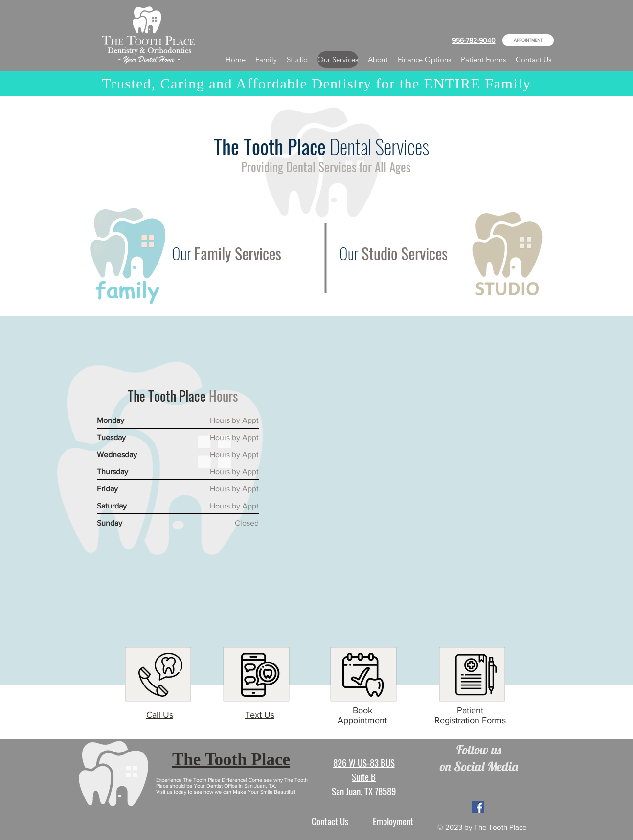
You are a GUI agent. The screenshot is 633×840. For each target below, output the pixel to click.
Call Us (160, 715)
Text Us (260, 715)
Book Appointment (362, 715)
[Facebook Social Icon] (478, 807)
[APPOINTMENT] (528, 40)
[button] (378, 60)
